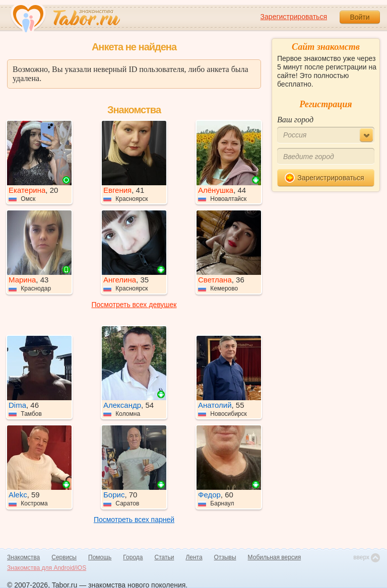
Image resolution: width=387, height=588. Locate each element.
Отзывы (225, 557)
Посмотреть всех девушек (134, 305)
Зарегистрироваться (294, 17)
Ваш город (295, 120)
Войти (360, 17)
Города (133, 557)
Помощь (100, 557)
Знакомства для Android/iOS (47, 568)
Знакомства (23, 557)
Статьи (165, 557)
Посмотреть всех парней (134, 520)
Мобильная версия (275, 557)
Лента (194, 557)
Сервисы (64, 557)
